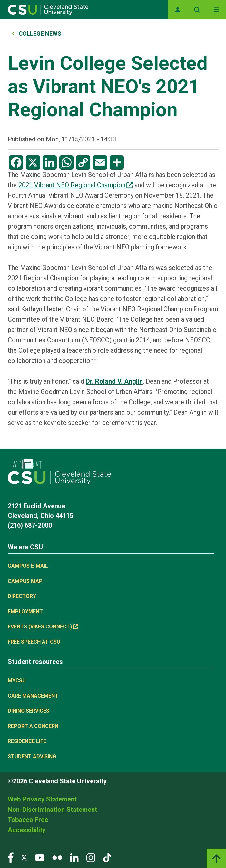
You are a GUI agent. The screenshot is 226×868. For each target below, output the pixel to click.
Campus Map (25, 581)
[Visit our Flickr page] (57, 857)
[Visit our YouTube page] (40, 857)
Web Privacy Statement (42, 799)
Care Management (33, 696)
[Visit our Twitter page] (24, 857)
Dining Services (29, 711)
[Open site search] (197, 10)
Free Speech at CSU (34, 642)
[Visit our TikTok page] (107, 857)
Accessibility (27, 830)
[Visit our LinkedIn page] (74, 857)
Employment (25, 611)
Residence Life (27, 741)
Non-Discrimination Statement (52, 810)
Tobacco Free (28, 820)
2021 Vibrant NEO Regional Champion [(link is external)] (76, 185)
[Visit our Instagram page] (91, 857)
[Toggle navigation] (216, 10)
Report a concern (33, 726)
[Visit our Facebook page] (11, 857)
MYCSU (17, 681)
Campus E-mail (28, 566)
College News (40, 33)
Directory (22, 596)
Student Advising (32, 756)
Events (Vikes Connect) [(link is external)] (43, 627)
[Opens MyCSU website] (178, 10)
